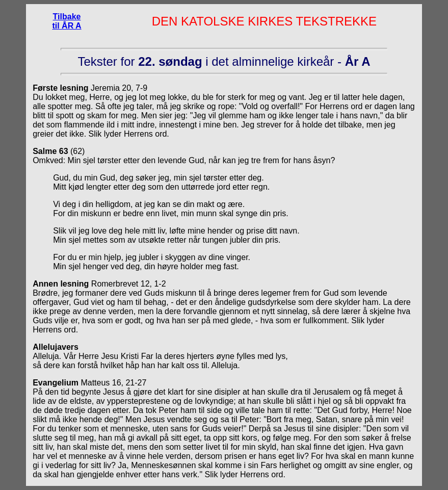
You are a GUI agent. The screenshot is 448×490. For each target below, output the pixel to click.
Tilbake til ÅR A (67, 21)
